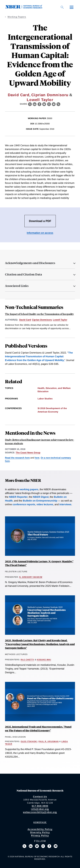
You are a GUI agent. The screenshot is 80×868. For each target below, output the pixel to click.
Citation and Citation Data (23, 274)
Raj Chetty (27, 660)
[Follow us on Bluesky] (37, 846)
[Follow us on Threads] (43, 846)
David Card (19, 95)
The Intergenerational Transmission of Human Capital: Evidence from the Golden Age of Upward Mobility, (39, 356)
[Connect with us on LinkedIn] (31, 846)
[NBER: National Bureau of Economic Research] (26, 8)
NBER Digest (41, 497)
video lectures (45, 504)
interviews (65, 504)
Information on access (40, 233)
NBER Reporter (18, 497)
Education (43, 391)
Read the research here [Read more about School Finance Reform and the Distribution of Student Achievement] (17, 458)
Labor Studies (45, 399)
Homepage (40, 822)
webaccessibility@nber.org (40, 812)
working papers (29, 489)
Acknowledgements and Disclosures (30, 263)
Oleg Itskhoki (29, 741)
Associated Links (17, 286)
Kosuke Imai (44, 660)
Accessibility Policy (40, 829)
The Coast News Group (28, 453)
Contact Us (40, 797)
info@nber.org (40, 809)
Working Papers (17, 17)
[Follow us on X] (24, 846)
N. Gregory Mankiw (31, 577)
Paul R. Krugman (49, 741)
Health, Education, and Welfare (54, 388)
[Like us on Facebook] (49, 846)
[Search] (62, 7)
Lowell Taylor (40, 100)
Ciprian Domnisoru (50, 95)
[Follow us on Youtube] (56, 846)
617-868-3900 (40, 806)
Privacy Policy (40, 835)
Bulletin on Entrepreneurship (40, 501)
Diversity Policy (40, 832)
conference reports (24, 504)
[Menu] (72, 7)
